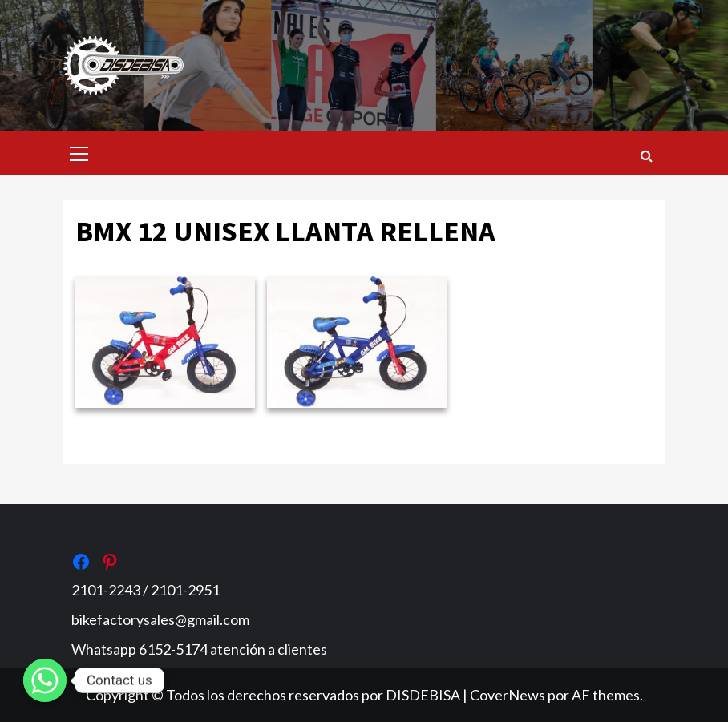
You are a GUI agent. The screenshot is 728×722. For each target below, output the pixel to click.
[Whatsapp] (45, 680)
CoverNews (508, 695)
